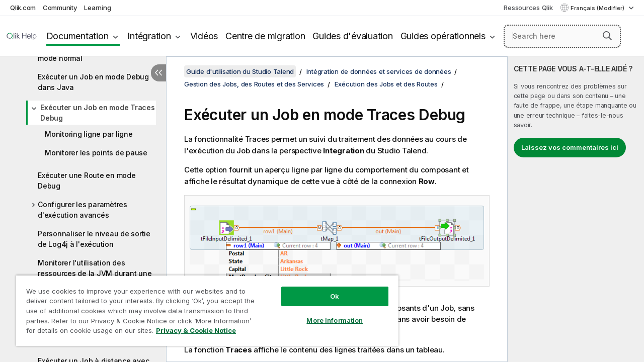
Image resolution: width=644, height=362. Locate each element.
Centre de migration (265, 36)
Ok (327, 289)
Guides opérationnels (443, 36)
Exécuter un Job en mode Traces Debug (98, 113)
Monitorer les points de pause (96, 153)
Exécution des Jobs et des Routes (386, 84)
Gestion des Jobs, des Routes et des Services (254, 84)
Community (60, 8)
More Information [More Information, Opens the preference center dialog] (327, 313)
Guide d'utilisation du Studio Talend (240, 71)
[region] (203, 307)
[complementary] (576, 209)
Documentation (77, 36)
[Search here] (562, 36)
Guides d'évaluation (352, 36)
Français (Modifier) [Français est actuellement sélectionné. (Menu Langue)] (598, 8)
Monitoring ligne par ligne (89, 134)
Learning (97, 8)
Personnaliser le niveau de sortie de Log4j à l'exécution (94, 239)
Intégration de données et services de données (379, 71)
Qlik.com (23, 8)
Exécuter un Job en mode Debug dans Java (93, 82)
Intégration (149, 36)
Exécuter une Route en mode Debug (87, 180)
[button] (607, 36)
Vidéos (204, 36)
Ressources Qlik (528, 8)
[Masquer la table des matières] (158, 73)
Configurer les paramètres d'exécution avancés (83, 210)
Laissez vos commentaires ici (570, 147)
